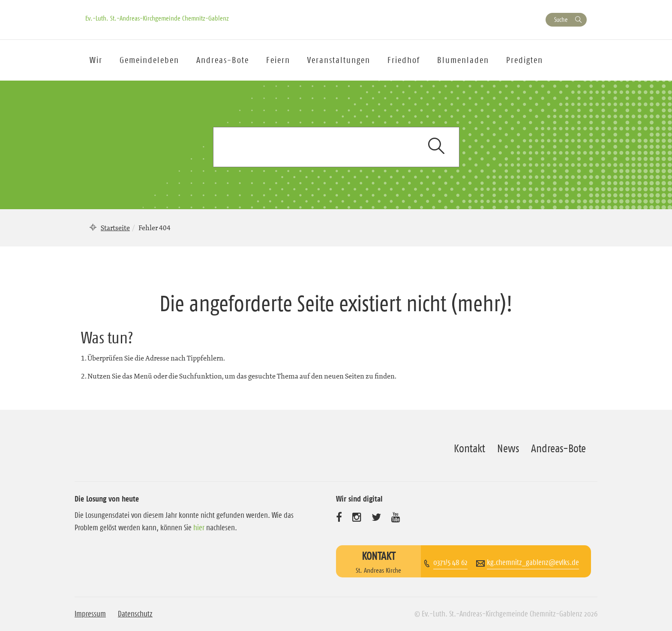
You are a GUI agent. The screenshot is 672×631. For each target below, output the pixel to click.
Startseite (115, 228)
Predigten (525, 60)
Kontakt (469, 448)
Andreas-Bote (223, 60)
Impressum (90, 614)
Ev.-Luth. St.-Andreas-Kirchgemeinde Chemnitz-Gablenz (157, 18)
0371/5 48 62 (450, 562)
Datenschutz (135, 614)
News (508, 448)
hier (199, 528)
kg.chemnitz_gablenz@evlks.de (533, 562)
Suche (561, 20)
